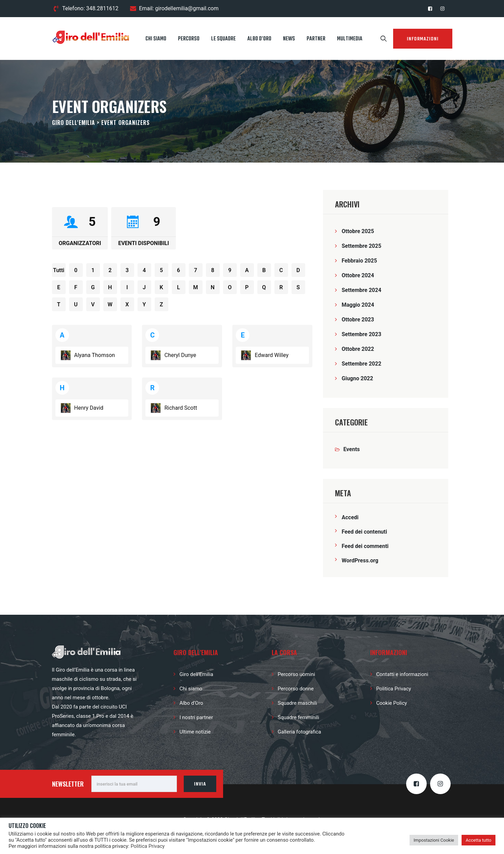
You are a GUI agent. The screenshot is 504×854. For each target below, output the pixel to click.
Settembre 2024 (362, 290)
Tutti (59, 270)
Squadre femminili (299, 717)
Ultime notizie (195, 732)
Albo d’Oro (259, 39)
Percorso (189, 39)
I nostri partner (196, 717)
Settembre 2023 (362, 334)
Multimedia (350, 39)
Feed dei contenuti (365, 532)
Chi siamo (156, 39)
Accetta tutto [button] (479, 840)
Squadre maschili (298, 703)
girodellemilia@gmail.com (187, 8)
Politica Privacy (394, 689)
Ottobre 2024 (358, 275)
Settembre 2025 (362, 246)
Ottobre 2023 (358, 320)
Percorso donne (296, 689)
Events (352, 449)
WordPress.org (360, 560)
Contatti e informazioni (402, 674)
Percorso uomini (296, 674)
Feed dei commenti (365, 546)
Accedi (350, 517)
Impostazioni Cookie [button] (434, 840)
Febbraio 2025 (359, 261)
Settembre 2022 (362, 364)
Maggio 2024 (358, 305)
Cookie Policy (392, 703)
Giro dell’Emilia (197, 674)
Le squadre (223, 39)
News (289, 39)
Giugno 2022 (358, 378)
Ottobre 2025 (358, 231)
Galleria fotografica (300, 732)
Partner (316, 39)
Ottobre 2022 (358, 349)
